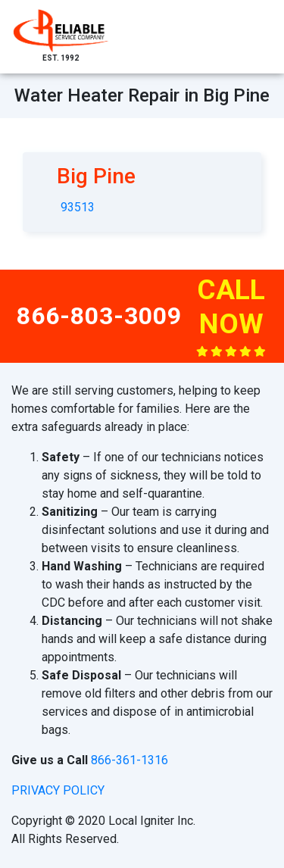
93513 (78, 207)
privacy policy (58, 790)
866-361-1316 (130, 760)
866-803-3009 (99, 316)
